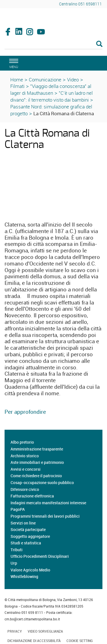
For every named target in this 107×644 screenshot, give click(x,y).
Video (73, 80)
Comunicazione (45, 80)
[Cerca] (53, 44)
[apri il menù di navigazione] (13, 63)
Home (17, 80)
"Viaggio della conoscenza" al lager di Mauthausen (51, 89)
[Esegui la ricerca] (99, 44)
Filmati (17, 86)
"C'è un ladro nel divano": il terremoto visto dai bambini (52, 96)
